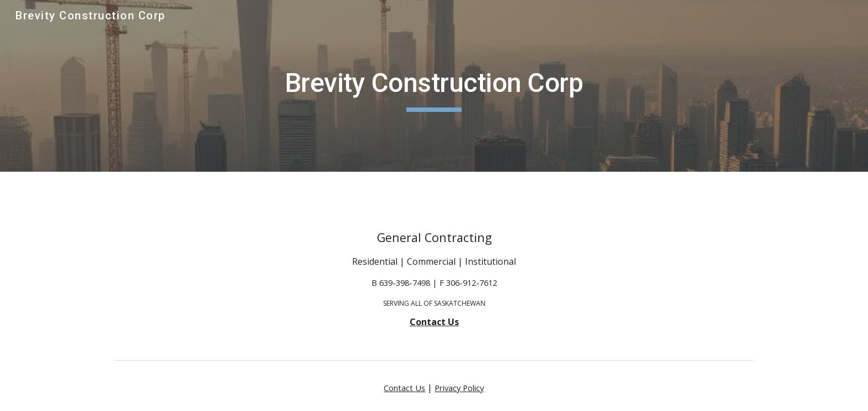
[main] (434, 86)
